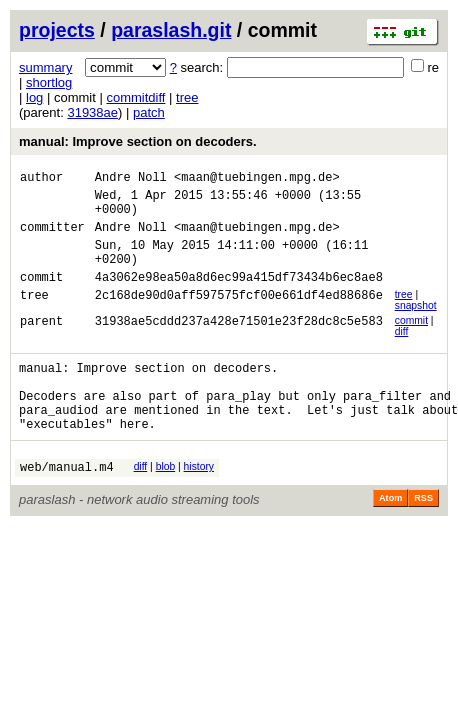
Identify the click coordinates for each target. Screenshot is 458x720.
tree (187, 97)
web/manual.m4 (67, 505)
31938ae (92, 112)
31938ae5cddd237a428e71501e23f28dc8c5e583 (239, 344)
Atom (390, 537)
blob (166, 502)
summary (45, 67)
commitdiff (135, 97)
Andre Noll (131, 179)
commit (411, 341)
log (34, 97)
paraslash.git (171, 30)
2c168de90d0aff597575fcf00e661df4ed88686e (239, 318)
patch (149, 112)
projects (57, 30)
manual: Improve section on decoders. (138, 141)
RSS (423, 537)
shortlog (49, 82)
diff (402, 352)
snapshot (416, 326)
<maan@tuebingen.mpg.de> (257, 179)
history (199, 502)
